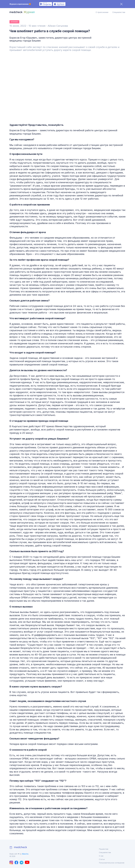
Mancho (25, 854)
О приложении (102, 12)
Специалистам (119, 12)
